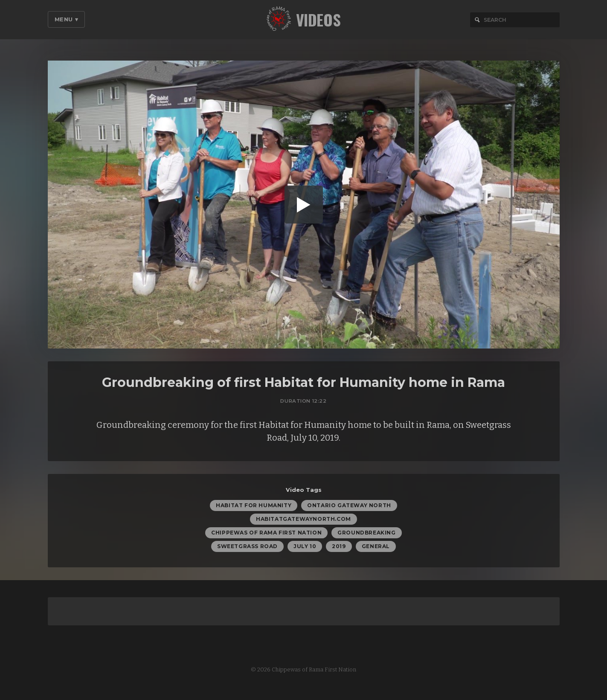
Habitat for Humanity (254, 507)
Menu (67, 19)
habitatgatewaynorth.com (303, 520)
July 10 (305, 548)
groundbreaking (366, 534)
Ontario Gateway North (349, 507)
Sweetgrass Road (247, 548)
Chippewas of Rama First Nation (266, 534)
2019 (339, 548)
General (376, 548)
